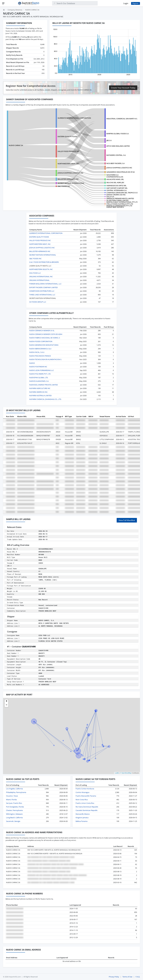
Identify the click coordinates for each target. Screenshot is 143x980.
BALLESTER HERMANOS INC (68, 179)
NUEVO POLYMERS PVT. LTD (40, 374)
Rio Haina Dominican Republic (87, 807)
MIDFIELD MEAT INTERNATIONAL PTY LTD (122, 202)
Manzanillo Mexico (83, 814)
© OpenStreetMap (126, 773)
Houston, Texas (12, 796)
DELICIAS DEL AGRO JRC (115, 182)
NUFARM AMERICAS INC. (39, 392)
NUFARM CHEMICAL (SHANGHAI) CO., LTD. (45, 399)
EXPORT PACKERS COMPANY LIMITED (43, 287)
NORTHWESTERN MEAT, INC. (68, 164)
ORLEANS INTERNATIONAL (39, 280)
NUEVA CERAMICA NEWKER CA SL (42, 331)
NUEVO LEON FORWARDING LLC (42, 370)
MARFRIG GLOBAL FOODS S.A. (118, 134)
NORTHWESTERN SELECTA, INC (41, 269)
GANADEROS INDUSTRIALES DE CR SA (121, 172)
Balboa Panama (82, 821)
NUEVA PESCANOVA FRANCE (40, 356)
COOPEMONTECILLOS (115, 177)
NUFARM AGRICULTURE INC (40, 388)
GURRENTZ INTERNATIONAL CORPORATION (74, 118)
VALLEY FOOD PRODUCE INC (68, 151)
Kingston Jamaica (82, 818)
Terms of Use (127, 977)
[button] (6, 701)
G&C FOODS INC (64, 186)
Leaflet (117, 773)
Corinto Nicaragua (82, 792)
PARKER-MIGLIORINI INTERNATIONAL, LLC (45, 284)
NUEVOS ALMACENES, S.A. (39, 381)
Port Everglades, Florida (15, 807)
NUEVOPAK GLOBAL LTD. (39, 378)
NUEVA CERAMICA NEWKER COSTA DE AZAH (46, 334)
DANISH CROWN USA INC (116, 195)
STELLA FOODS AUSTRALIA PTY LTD (120, 204)
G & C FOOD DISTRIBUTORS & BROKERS (44, 262)
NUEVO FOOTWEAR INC (38, 367)
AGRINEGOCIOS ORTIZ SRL (116, 186)
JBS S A (109, 140)
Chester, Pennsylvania (14, 810)
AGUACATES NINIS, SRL (115, 179)
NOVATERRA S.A (112, 175)
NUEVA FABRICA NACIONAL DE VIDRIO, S (45, 338)
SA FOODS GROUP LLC (38, 302)
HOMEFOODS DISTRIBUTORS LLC (42, 291)
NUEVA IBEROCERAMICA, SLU (40, 349)
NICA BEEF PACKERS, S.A (115, 163)
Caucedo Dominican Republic (87, 810)
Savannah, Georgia (13, 821)
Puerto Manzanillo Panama (86, 796)
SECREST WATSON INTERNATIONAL (71, 183)
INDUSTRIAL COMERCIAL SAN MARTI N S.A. (123, 119)
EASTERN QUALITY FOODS (68, 136)
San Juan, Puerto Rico (14, 803)
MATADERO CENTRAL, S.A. (116, 155)
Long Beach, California (14, 818)
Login (126, 3)
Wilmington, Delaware (14, 814)
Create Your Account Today (123, 88)
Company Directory (15, 10)
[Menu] (3, 3)
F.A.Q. (138, 977)
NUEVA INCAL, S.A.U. (37, 352)
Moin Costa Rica (82, 800)
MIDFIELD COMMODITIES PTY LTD (119, 206)
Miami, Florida (11, 800)
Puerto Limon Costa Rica (85, 803)
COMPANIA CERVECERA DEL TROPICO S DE (122, 193)
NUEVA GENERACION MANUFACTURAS (44, 345)
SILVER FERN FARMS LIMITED (117, 200)
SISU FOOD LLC (35, 273)
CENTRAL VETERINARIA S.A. (117, 190)
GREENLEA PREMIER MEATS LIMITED (120, 198)
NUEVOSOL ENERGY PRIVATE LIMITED (44, 385)
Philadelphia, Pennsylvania (16, 792)
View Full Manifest (127, 520)
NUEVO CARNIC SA (16, 145)
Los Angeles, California (14, 789)
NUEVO (32, 363)
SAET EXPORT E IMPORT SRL (117, 188)
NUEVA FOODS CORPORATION (41, 341)
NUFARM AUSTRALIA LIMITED (40, 396)
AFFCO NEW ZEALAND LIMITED (118, 146)
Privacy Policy (114, 977)
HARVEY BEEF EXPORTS (115, 207)
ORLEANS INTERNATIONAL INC (41, 277)
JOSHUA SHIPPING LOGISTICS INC (119, 168)
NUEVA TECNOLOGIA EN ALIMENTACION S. (45, 359)
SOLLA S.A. (110, 197)
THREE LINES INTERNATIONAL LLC (42, 295)
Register (136, 3)
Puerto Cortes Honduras (85, 789)
